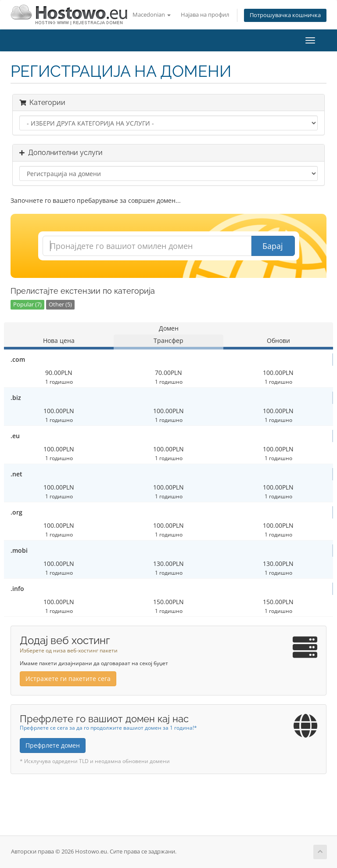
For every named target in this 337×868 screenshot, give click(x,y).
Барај (273, 246)
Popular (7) (27, 304)
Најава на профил (205, 15)
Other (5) (60, 304)
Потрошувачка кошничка (285, 15)
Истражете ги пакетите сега (68, 679)
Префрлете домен (53, 745)
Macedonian (152, 15)
